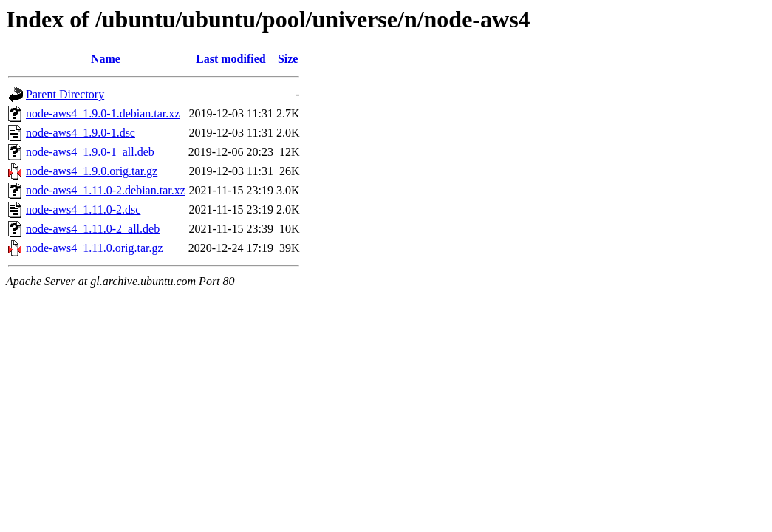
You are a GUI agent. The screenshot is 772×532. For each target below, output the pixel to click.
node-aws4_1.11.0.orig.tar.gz (95, 248)
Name (106, 59)
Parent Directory (65, 94)
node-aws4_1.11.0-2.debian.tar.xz (106, 190)
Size (288, 59)
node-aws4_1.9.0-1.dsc (81, 133)
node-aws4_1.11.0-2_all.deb (93, 229)
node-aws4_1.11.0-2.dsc (83, 209)
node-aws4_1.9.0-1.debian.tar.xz (103, 113)
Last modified (231, 59)
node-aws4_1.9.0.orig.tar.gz (92, 171)
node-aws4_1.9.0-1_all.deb (90, 152)
